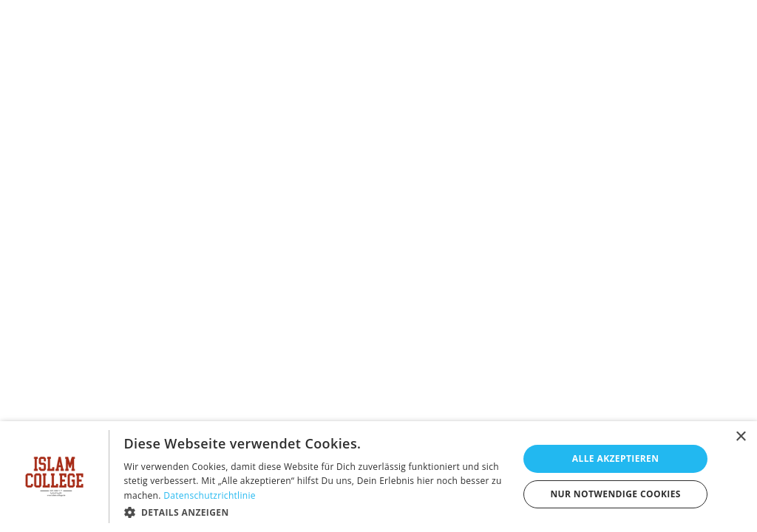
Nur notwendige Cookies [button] (615, 494)
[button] (316, 512)
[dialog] (378, 477)
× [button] (740, 437)
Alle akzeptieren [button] (616, 458)
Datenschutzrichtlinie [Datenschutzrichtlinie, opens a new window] (210, 495)
